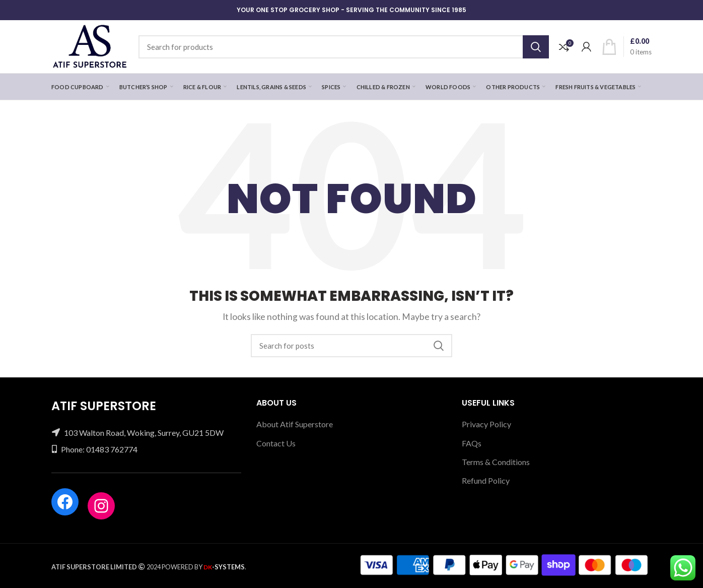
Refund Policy (486, 480)
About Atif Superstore (295, 424)
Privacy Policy (486, 424)
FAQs (472, 443)
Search (536, 47)
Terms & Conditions (496, 462)
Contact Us (276, 443)
